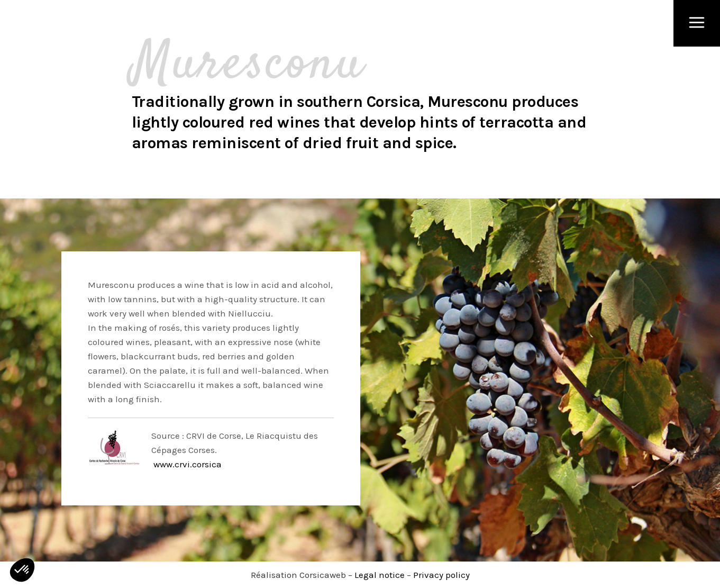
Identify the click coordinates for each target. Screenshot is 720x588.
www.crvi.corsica (186, 464)
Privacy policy (441, 575)
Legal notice (380, 575)
